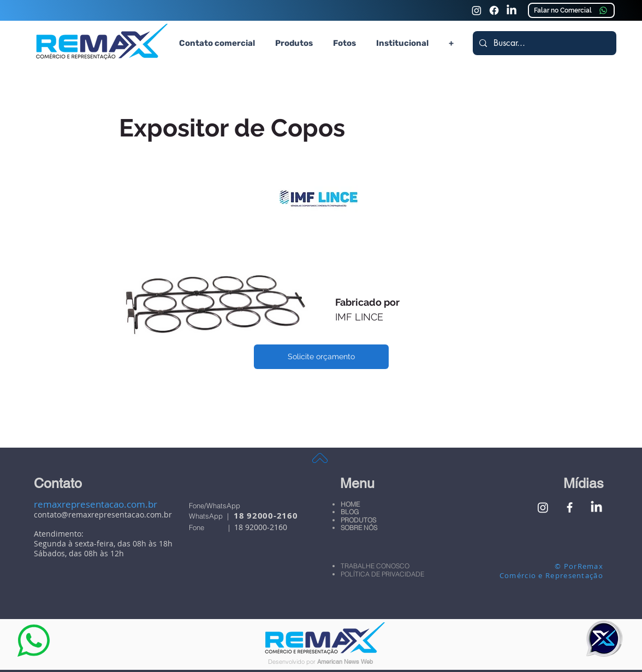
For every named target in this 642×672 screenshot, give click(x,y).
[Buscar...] (543, 43)
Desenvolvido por (293, 662)
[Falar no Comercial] (571, 10)
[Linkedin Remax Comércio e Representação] (512, 10)
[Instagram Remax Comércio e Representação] (477, 10)
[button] (294, 43)
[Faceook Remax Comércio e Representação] (494, 10)
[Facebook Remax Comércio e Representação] (570, 507)
